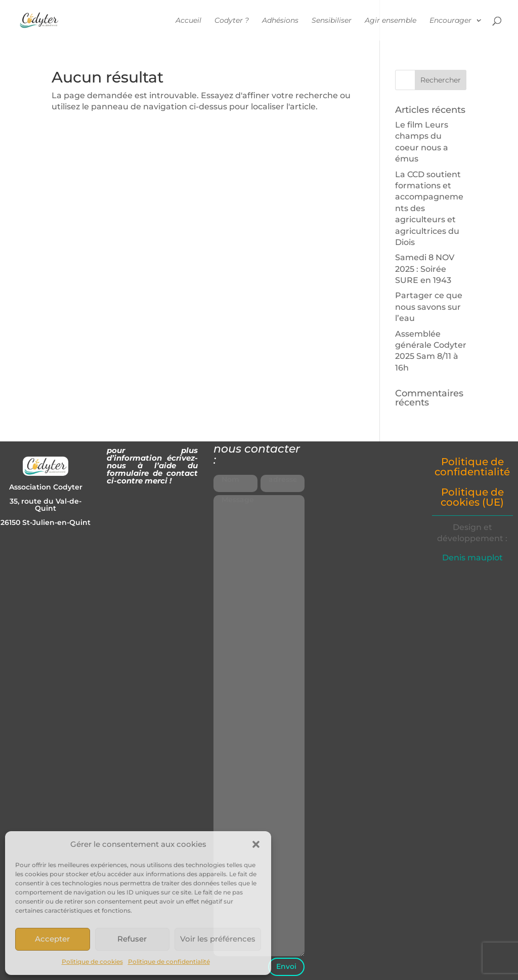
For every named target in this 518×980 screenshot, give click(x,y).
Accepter (52, 939)
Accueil (188, 21)
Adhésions (280, 21)
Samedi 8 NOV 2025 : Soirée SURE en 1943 (425, 269)
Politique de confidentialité (169, 962)
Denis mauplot (472, 558)
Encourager (450, 21)
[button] (256, 844)
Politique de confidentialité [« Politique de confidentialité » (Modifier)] (472, 467)
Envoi (286, 966)
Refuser (132, 939)
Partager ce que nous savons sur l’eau (429, 307)
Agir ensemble (391, 21)
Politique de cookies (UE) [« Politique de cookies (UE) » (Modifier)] (472, 497)
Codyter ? (232, 21)
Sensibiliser (332, 21)
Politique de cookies (92, 962)
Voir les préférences (218, 939)
